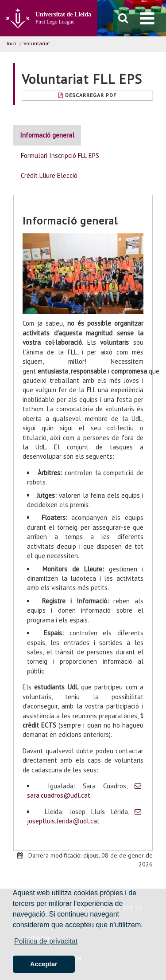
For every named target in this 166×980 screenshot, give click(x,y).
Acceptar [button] (44, 964)
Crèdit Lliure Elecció (49, 175)
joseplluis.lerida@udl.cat (63, 821)
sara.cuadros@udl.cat (59, 795)
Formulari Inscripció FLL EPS (60, 155)
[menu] (147, 18)
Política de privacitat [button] (46, 941)
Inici (12, 43)
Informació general (47, 135)
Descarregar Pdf (87, 95)
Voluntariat (37, 43)
